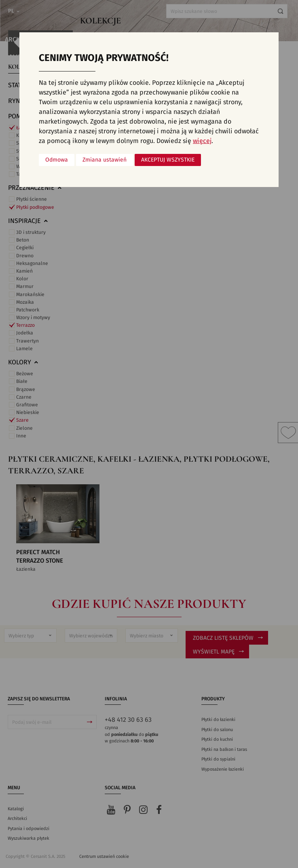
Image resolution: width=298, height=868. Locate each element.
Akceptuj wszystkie (168, 160)
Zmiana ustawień (105, 160)
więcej (202, 141)
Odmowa (57, 160)
